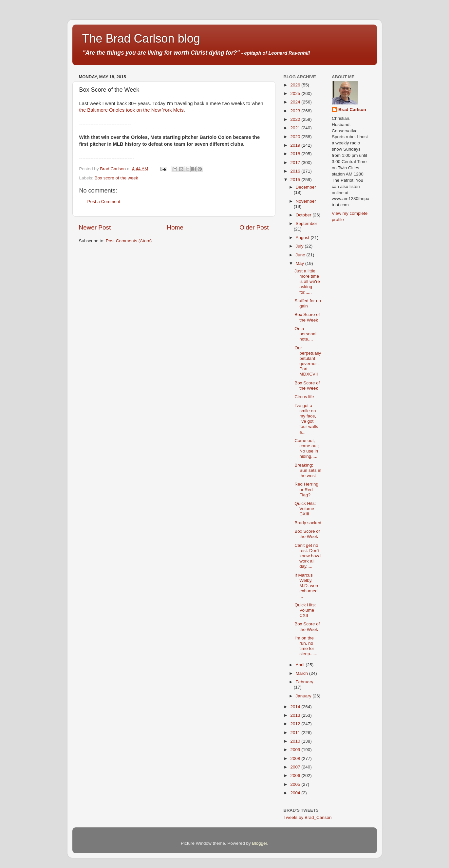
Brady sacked (308, 523)
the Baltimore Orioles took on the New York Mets (131, 110)
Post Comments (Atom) (129, 241)
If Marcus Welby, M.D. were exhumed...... (308, 586)
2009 (296, 750)
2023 (296, 111)
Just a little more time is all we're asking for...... (307, 282)
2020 (296, 137)
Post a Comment (104, 202)
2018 (296, 154)
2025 (296, 93)
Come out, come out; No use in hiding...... (307, 449)
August (303, 238)
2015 (296, 180)
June (301, 255)
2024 (296, 102)
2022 (296, 119)
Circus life (304, 397)
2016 (296, 171)
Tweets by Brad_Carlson (308, 817)
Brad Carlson (352, 110)
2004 (296, 793)
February (305, 682)
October (304, 215)
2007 (296, 767)
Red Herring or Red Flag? (306, 489)
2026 (296, 85)
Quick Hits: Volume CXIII (305, 509)
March (302, 673)
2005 (296, 784)
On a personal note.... (305, 334)
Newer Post (95, 227)
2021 (296, 128)
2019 (296, 145)
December (306, 187)
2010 (296, 741)
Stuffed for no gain (308, 303)
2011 (296, 733)
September (307, 223)
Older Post (254, 227)
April (301, 665)
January (304, 696)
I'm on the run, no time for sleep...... (306, 646)
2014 (296, 707)
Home (175, 227)
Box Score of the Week (307, 317)
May (300, 263)
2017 (296, 163)
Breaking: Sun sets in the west (308, 470)
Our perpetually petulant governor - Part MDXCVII (308, 361)
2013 (296, 715)
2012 (296, 724)
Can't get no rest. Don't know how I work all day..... (308, 556)
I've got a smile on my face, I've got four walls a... (306, 419)
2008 (296, 758)
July (300, 246)
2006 (296, 776)
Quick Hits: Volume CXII (305, 610)
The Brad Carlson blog (141, 38)
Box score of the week (116, 178)
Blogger (260, 843)
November (306, 201)
